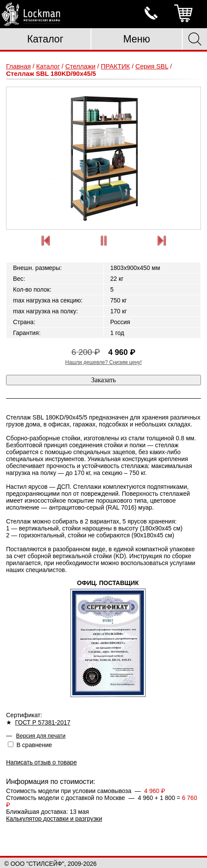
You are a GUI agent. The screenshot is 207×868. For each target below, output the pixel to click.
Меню (136, 39)
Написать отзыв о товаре (41, 762)
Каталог (45, 39)
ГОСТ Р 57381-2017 (43, 722)
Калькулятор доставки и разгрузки (54, 819)
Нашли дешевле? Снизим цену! (104, 362)
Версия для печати (41, 736)
